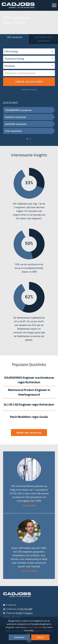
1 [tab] (28, 140)
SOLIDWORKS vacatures (30, 110)
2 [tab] (31, 140)
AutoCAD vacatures (30, 124)
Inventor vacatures (30, 117)
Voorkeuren (19, 637)
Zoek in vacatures (29, 82)
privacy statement (34, 627)
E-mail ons (11, 605)
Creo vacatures (30, 131)
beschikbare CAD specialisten (44, 39)
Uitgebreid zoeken (29, 89)
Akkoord (40, 637)
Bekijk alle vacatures (29, 433)
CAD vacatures (15, 37)
